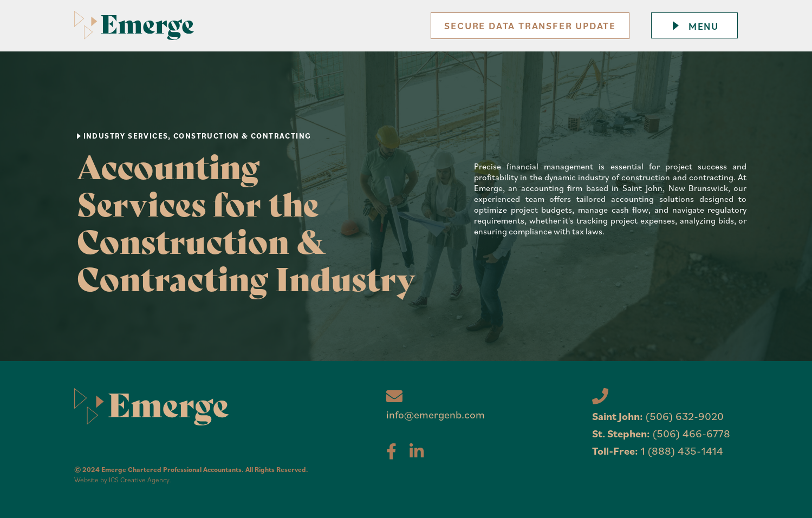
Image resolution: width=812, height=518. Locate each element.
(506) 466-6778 (691, 433)
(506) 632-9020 (684, 416)
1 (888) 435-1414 (682, 451)
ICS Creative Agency (139, 480)
